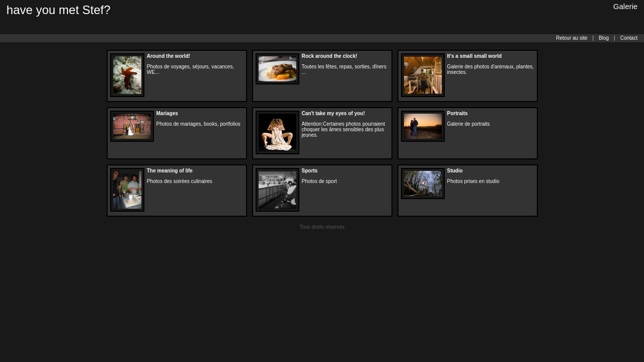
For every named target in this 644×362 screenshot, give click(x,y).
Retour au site (572, 38)
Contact (629, 38)
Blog (604, 38)
